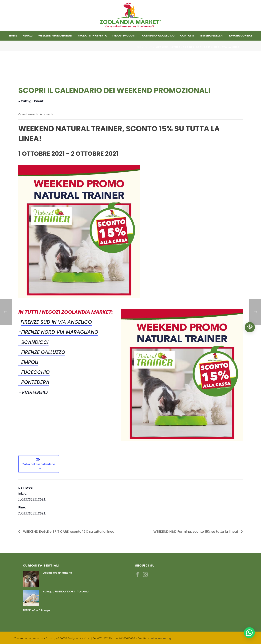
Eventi (149, 47)
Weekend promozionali (55, 36)
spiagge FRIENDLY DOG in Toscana (66, 592)
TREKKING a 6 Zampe (37, 610)
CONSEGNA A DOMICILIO (158, 36)
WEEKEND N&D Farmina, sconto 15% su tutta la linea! (196, 532)
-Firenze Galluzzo (42, 352)
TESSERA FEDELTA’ (211, 36)
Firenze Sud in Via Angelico (56, 322)
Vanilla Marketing (159, 638)
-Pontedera (34, 382)
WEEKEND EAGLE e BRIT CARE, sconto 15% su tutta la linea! (69, 532)
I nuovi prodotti (125, 36)
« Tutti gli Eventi (31, 101)
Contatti (187, 36)
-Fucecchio (34, 372)
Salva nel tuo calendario (39, 464)
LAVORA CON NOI (241, 36)
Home (13, 36)
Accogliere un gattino (58, 573)
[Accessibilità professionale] (250, 327)
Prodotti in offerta (92, 36)
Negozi (28, 36)
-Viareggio (33, 392)
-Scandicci (33, 342)
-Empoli (28, 362)
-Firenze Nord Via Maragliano (58, 332)
